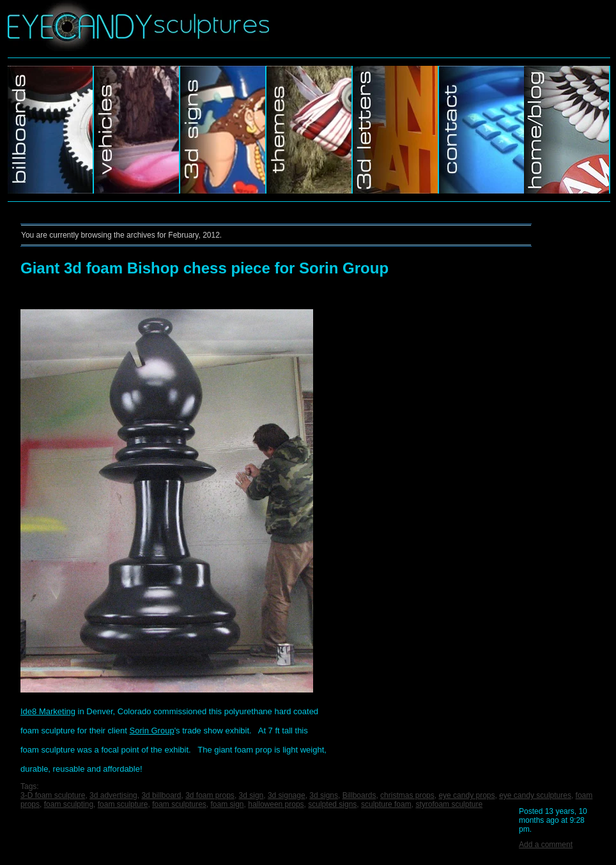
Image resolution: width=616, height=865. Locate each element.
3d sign (251, 795)
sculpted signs (332, 804)
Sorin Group (152, 731)
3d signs (324, 795)
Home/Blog (567, 130)
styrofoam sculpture (449, 804)
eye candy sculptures (535, 795)
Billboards (51, 130)
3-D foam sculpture (53, 795)
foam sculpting (69, 804)
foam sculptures (179, 804)
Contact (481, 130)
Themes (310, 130)
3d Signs (223, 130)
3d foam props (210, 795)
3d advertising (113, 795)
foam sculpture (123, 804)
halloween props (276, 804)
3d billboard (161, 795)
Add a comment (546, 845)
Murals (396, 130)
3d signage (287, 795)
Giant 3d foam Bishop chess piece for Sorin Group (204, 268)
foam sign (227, 804)
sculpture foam (386, 804)
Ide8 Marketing (48, 711)
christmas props (407, 795)
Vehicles (137, 130)
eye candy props (466, 795)
